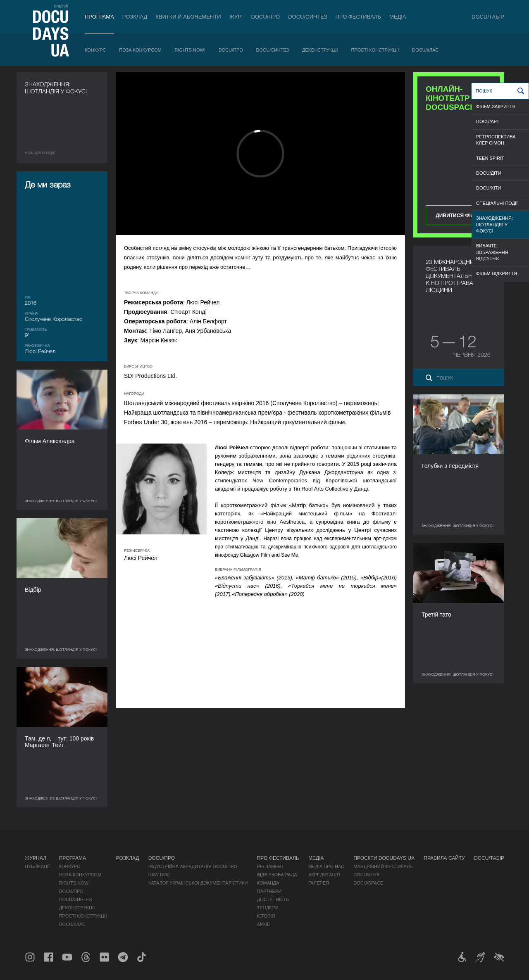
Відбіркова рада (277, 875)
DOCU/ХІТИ (488, 188)
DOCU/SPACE (368, 883)
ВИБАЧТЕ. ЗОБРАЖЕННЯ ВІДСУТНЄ (492, 252)
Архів (264, 924)
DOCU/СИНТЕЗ (307, 17)
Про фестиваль (358, 17)
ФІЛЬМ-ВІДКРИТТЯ (497, 273)
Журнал (36, 858)
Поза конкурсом (140, 50)
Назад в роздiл (40, 153)
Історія (266, 916)
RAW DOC (159, 875)
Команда (268, 883)
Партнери (269, 891)
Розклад (135, 17)
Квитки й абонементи (188, 17)
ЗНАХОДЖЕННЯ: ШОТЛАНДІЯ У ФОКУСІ (494, 224)
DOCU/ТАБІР (488, 17)
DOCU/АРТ (488, 121)
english (61, 6)
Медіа (398, 17)
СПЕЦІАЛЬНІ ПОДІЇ (497, 203)
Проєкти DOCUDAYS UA (384, 858)
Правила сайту (444, 858)
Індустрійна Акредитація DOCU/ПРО (193, 866)
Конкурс (95, 50)
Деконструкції (320, 50)
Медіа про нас (326, 866)
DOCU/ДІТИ (489, 173)
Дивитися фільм (459, 216)
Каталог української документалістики (198, 883)
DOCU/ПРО (266, 17)
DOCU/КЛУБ (366, 875)
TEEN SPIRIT (490, 158)
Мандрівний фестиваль (383, 866)
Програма (99, 17)
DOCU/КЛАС (425, 50)
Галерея (319, 883)
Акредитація (324, 875)
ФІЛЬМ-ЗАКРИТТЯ (496, 107)
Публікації (37, 866)
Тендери (268, 908)
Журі (236, 17)
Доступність (273, 899)
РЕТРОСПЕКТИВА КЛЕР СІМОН (496, 140)
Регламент (271, 866)
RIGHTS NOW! (190, 50)
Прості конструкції (375, 50)
